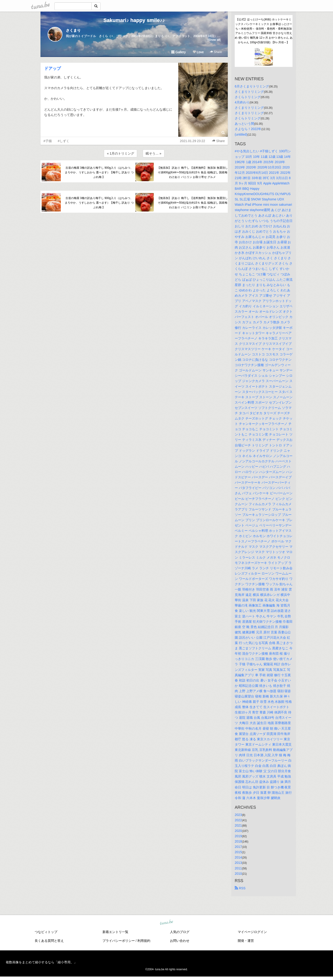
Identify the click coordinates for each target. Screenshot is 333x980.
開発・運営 (246, 941)
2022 (238, 820)
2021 (238, 825)
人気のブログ (180, 932)
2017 (238, 847)
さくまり (73, 30)
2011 (238, 868)
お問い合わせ (180, 941)
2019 (238, 836)
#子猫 (48, 141)
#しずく (64, 141)
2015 (238, 852)
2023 (238, 815)
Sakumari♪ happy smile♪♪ (134, 20)
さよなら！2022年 (248, 129)
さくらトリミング (248, 97)
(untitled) (241, 134)
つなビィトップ (46, 932)
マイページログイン (252, 932)
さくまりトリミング (249, 92)
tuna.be (166, 922)
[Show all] (214, 40)
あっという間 (244, 124)
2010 (238, 874)
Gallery (179, 52)
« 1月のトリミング (120, 153)
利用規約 (144, 941)
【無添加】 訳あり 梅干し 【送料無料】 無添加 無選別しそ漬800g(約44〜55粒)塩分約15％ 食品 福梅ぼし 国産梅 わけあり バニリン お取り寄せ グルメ (193, 172)
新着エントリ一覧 (115, 932)
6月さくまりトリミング (252, 86)
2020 (238, 831)
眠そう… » (154, 153)
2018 (238, 841)
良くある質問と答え (49, 941)
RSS (240, 888)
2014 (238, 857)
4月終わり (242, 102)
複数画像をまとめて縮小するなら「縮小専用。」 (41, 962)
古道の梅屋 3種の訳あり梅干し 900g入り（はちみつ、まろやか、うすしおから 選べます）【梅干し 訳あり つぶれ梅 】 (99, 172)
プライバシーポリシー (119, 941)
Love (198, 52)
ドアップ (52, 68)
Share (216, 52)
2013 (238, 863)
